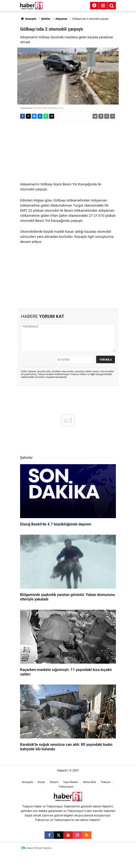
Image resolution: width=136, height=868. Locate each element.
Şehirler (46, 19)
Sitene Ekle (89, 782)
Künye (41, 782)
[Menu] (103, 6)
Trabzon (106, 782)
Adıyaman (61, 19)
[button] (101, 116)
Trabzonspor (66, 787)
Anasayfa (28, 19)
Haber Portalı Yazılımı (39, 848)
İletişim (54, 782)
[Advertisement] (68, 150)
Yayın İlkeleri (71, 782)
